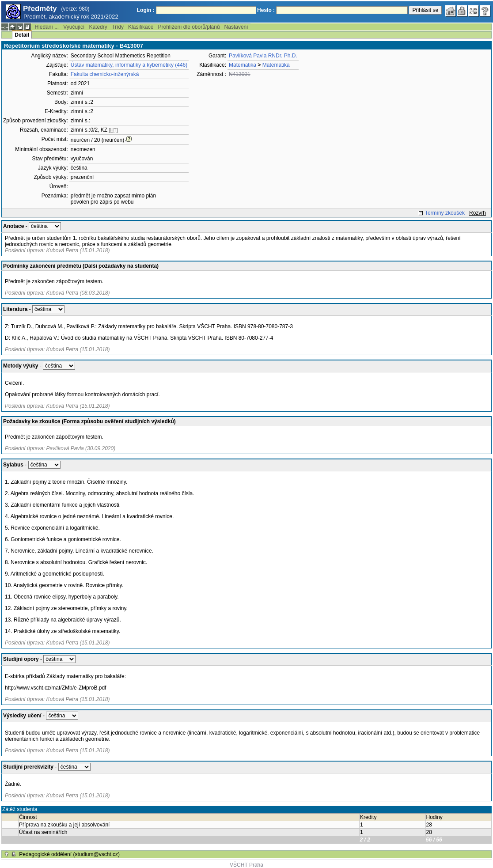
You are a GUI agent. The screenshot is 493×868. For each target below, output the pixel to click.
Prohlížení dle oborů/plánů (189, 27)
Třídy (118, 27)
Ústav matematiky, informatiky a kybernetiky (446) (129, 65)
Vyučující (74, 27)
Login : (146, 10)
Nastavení (236, 27)
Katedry (98, 27)
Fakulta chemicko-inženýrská (105, 74)
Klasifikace (141, 27)
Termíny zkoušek (445, 213)
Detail (22, 35)
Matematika (243, 65)
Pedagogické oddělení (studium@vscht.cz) (69, 854)
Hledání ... (47, 27)
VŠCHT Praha (246, 865)
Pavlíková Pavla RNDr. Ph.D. (263, 56)
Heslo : (266, 10)
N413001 (240, 74)
